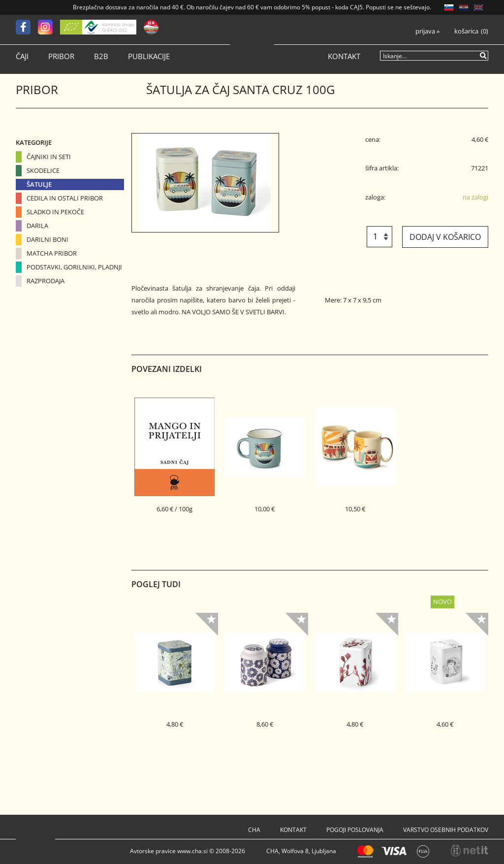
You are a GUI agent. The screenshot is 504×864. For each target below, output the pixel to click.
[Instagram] (49, 27)
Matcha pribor (52, 253)
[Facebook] (27, 27)
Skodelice (43, 170)
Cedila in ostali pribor (65, 198)
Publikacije (149, 56)
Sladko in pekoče (55, 212)
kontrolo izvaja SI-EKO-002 (118, 27)
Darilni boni (47, 239)
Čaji (22, 56)
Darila (37, 226)
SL (449, 7)
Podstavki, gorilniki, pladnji (74, 267)
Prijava (427, 31)
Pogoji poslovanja (355, 830)
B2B (101, 56)
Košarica (466, 31)
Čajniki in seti (49, 157)
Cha (254, 830)
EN (478, 7)
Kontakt (344, 56)
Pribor (61, 56)
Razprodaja (46, 281)
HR (464, 7)
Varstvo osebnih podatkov (446, 830)
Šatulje (39, 184)
